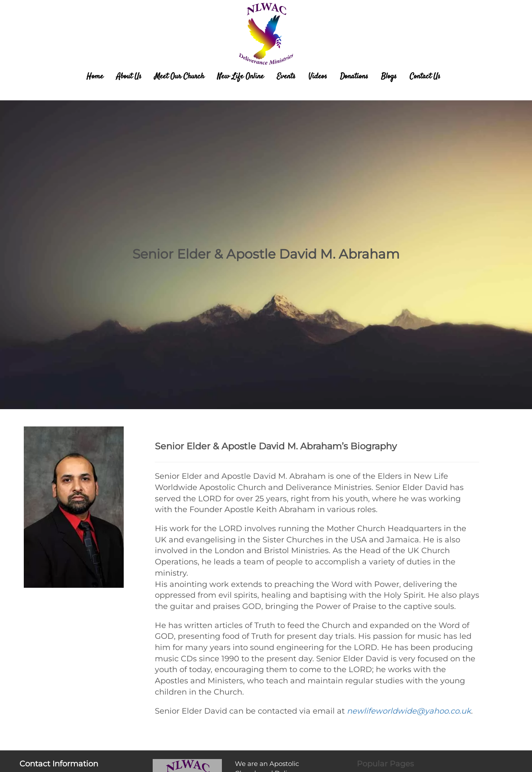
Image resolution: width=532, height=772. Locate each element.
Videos (318, 77)
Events (286, 77)
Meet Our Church (179, 77)
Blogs (389, 77)
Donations (354, 77)
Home (95, 77)
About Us (129, 77)
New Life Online (240, 77)
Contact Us (425, 77)
